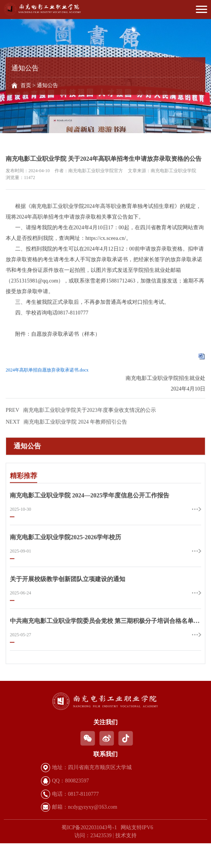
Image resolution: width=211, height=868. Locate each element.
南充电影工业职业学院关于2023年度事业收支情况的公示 (81, 433)
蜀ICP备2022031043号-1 (89, 827)
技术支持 (126, 835)
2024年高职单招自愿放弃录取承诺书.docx (47, 393)
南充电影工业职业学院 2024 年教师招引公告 (66, 445)
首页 (26, 85)
